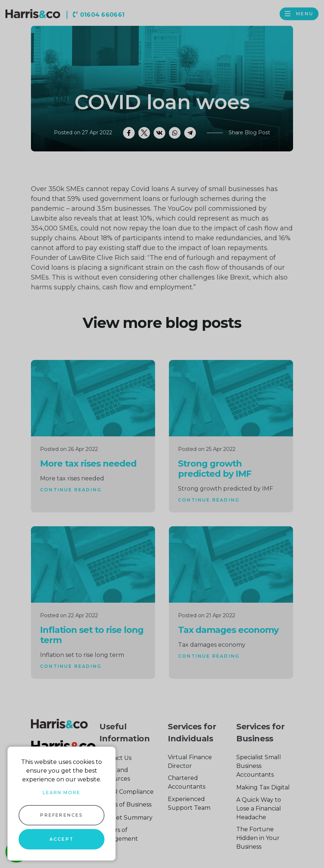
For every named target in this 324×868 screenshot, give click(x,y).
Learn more (62, 792)
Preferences (61, 815)
